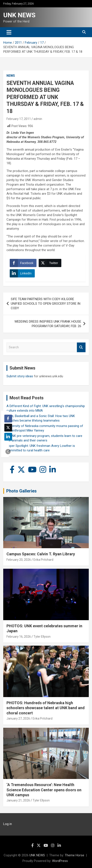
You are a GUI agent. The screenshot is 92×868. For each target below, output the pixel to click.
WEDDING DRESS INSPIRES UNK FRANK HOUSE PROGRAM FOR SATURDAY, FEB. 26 (48, 324)
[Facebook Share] (23, 263)
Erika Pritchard (43, 560)
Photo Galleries (21, 491)
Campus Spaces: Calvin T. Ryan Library (41, 554)
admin (38, 119)
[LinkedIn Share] (22, 273)
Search (81, 347)
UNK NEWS (19, 15)
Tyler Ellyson (42, 637)
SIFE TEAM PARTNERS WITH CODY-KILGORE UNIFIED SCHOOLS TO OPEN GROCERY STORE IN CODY (46, 304)
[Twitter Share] (50, 263)
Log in (8, 824)
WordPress (60, 861)
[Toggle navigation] (9, 32)
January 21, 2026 (18, 800)
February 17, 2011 (19, 119)
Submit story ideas (20, 376)
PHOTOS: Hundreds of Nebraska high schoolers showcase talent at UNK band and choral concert (46, 708)
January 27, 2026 (18, 718)
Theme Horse (75, 855)
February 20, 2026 (19, 560)
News (11, 76)
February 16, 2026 (19, 637)
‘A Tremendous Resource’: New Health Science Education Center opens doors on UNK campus (44, 790)
